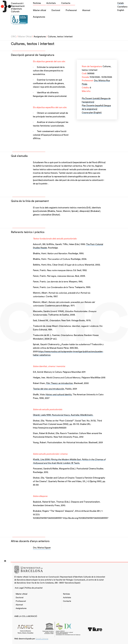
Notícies (37, 3)
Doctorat (56, 10)
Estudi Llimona (42, 639)
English (121, 10)
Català (120, 3)
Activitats (51, 3)
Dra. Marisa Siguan (42, 548)
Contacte (66, 3)
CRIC (14, 37)
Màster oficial (39, 10)
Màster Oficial (25, 37)
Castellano (122, 7)
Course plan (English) (92, 113)
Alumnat (86, 10)
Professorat (71, 10)
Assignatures (39, 17)
